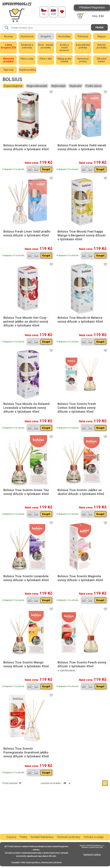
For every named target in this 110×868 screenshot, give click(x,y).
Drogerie (46, 36)
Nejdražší (75, 86)
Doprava (11, 837)
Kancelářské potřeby (83, 46)
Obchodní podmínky (69, 837)
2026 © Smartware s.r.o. (95, 845)
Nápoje (101, 36)
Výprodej (8, 70)
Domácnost (27, 36)
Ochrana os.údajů (94, 837)
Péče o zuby (27, 59)
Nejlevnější (58, 86)
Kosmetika (64, 36)
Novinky (8, 36)
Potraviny (83, 36)
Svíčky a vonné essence (64, 48)
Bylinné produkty (102, 46)
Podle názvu (93, 86)
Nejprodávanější (37, 86)
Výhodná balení (102, 60)
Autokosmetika (27, 70)
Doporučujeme (13, 86)
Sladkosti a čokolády (27, 46)
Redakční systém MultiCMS (92, 847)
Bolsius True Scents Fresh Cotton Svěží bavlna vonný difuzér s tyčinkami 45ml (77, 408)
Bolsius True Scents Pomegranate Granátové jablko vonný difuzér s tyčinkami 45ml (26, 752)
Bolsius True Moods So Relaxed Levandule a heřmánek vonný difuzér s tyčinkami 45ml (26, 408)
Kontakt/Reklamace (42, 837)
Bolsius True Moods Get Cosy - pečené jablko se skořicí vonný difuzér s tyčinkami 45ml (26, 322)
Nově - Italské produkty (46, 46)
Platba (23, 837)
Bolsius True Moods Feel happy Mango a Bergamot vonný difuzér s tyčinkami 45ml (82, 235)
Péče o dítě (46, 59)
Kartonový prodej (83, 60)
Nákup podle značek (64, 60)
